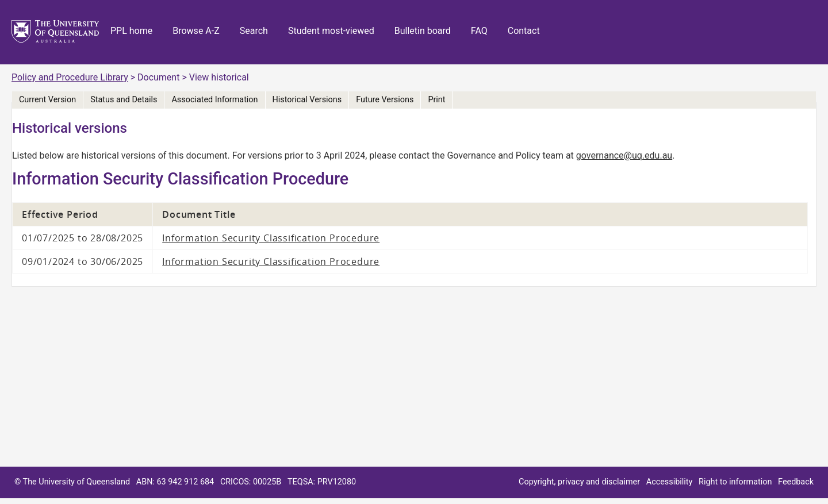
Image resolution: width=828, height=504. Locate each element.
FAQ (479, 31)
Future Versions (385, 100)
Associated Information (214, 100)
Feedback (796, 482)
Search (254, 31)
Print (436, 100)
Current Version (47, 100)
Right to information (735, 482)
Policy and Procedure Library (70, 77)
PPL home (131, 31)
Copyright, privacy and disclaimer (579, 482)
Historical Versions (307, 100)
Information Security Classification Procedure (271, 238)
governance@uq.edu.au (624, 155)
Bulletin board (423, 31)
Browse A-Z (196, 31)
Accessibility (670, 482)
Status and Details (124, 100)
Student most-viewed (331, 31)
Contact (524, 31)
